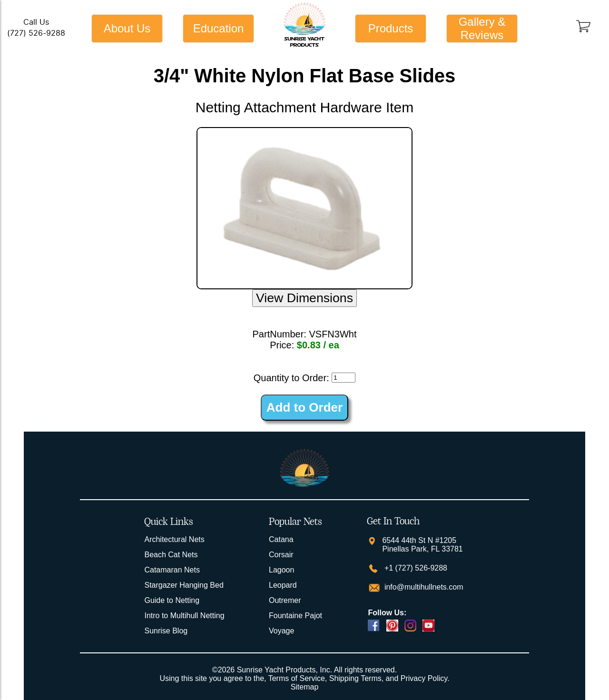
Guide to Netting (172, 600)
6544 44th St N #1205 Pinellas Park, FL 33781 (422, 545)
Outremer (285, 600)
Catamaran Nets (172, 570)
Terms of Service (297, 678)
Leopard (283, 585)
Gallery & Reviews (482, 28)
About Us (127, 28)
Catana (281, 539)
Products (391, 28)
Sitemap (305, 687)
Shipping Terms (355, 678)
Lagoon (281, 570)
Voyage (281, 631)
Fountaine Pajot (295, 616)
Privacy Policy (424, 678)
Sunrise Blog (166, 631)
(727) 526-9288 (36, 33)
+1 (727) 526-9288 (415, 568)
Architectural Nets (174, 539)
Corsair (281, 555)
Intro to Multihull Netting (184, 616)
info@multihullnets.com (422, 587)
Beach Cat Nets (171, 555)
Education (219, 28)
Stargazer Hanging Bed (184, 585)
